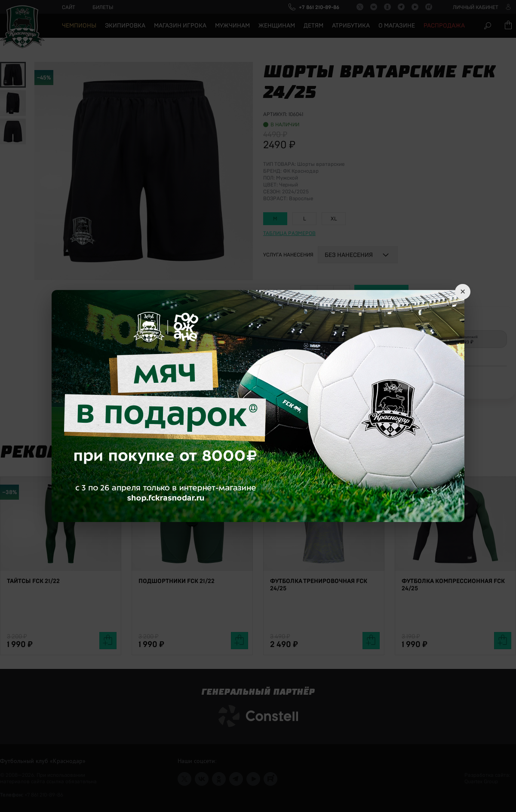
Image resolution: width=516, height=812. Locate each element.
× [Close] (463, 292)
